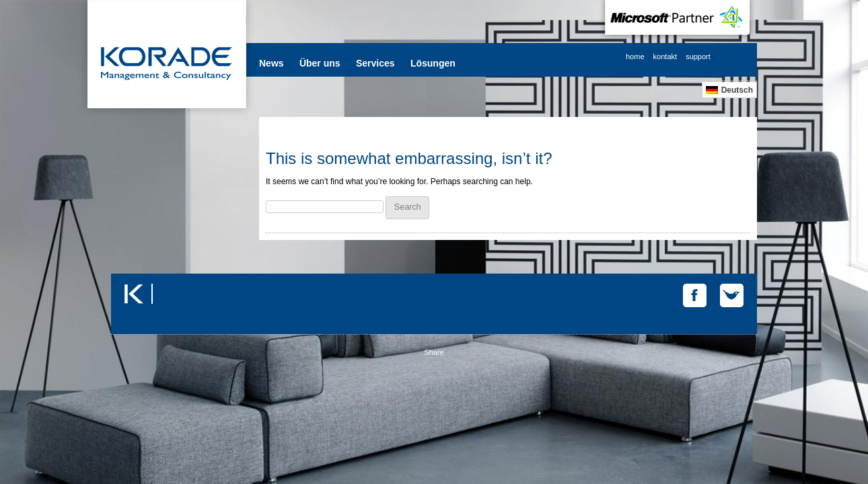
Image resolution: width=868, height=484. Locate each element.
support (698, 56)
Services (375, 63)
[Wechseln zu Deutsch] (729, 90)
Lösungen (433, 63)
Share (434, 352)
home (635, 56)
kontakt (665, 56)
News (272, 63)
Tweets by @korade (188, 282)
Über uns (320, 63)
